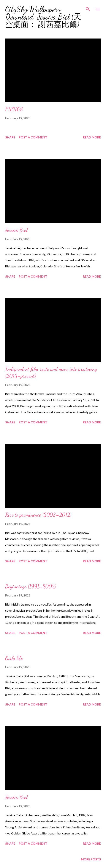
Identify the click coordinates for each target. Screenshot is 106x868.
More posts (91, 859)
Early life (14, 658)
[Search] (88, 8)
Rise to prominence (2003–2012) (38, 515)
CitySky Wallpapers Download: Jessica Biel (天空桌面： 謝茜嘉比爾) (43, 17)
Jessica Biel (16, 230)
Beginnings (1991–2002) (31, 586)
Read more (92, 137)
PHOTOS (14, 109)
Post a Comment (33, 137)
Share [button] (10, 137)
